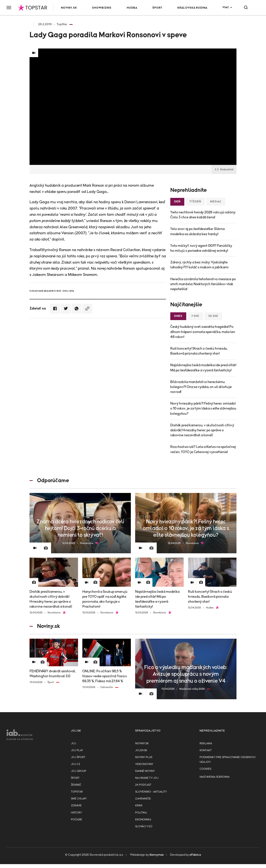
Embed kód (224, 169)
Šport (157, 8)
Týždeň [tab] (195, 202)
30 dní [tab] (213, 316)
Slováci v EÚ (144, 827)
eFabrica (195, 855)
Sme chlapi (79, 799)
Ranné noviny (145, 771)
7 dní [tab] (195, 316)
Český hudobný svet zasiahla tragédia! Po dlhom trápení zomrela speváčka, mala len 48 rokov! (203, 332)
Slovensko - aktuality (151, 792)
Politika (141, 813)
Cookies (205, 769)
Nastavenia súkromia (215, 777)
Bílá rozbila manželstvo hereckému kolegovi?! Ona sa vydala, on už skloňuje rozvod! (201, 387)
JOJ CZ (76, 764)
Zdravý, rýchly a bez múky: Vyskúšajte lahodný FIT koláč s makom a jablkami (199, 265)
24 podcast (143, 785)
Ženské (76, 785)
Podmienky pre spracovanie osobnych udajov (228, 760)
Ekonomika (143, 820)
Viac (226, 7)
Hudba (132, 8)
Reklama (206, 744)
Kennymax (157, 855)
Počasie (77, 820)
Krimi (139, 806)
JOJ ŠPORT (78, 757)
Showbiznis (102, 8)
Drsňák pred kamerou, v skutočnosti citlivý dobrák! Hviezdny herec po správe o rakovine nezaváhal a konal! (202, 430)
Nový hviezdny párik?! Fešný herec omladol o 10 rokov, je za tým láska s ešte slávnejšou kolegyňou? (203, 408)
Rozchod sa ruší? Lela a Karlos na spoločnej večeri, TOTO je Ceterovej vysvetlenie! (203, 449)
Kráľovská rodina (192, 8)
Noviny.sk (69, 8)
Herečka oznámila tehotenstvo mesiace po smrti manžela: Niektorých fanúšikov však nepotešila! (203, 284)
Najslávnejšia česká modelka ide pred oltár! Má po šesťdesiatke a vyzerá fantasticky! (203, 368)
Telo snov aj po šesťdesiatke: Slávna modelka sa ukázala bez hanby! (197, 231)
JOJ (74, 744)
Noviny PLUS (144, 757)
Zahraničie (143, 799)
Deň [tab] (177, 202)
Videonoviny (144, 764)
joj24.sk (141, 750)
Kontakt (206, 750)
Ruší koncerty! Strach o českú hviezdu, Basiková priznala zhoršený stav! (199, 351)
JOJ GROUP (79, 771)
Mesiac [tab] (216, 202)
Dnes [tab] (178, 316)
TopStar (77, 792)
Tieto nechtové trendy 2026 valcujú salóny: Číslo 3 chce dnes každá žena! (203, 215)
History (76, 813)
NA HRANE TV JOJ (147, 778)
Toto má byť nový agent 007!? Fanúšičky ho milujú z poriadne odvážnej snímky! (201, 248)
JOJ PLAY (77, 750)
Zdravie (76, 806)
